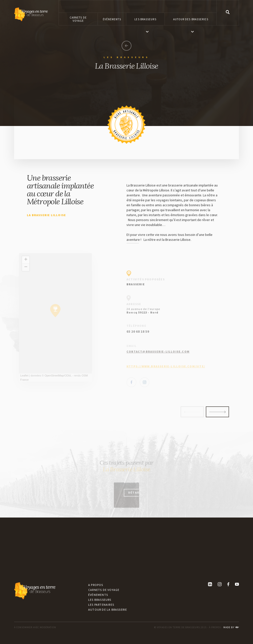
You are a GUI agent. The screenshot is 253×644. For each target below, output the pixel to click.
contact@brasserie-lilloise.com (158, 361)
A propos (96, 585)
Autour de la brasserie (108, 610)
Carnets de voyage (104, 590)
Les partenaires (101, 605)
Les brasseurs (100, 600)
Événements (98, 595)
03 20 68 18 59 (138, 344)
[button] (146, 19)
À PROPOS (215, 627)
